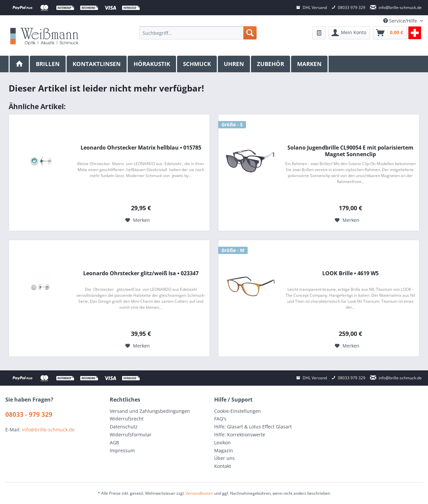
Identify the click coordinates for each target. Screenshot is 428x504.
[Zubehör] (271, 64)
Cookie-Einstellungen (238, 411)
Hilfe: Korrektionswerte (240, 435)
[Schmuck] (197, 64)
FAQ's (220, 419)
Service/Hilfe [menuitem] (401, 21)
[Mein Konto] (349, 33)
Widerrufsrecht (127, 419)
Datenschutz (124, 427)
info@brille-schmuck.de (48, 430)
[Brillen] (48, 64)
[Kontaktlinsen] (97, 64)
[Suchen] (250, 33)
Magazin (224, 450)
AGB (114, 442)
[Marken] (310, 64)
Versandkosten (199, 493)
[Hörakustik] (152, 64)
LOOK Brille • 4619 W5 (350, 273)
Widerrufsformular (131, 435)
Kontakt (223, 466)
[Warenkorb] (390, 33)
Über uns (224, 458)
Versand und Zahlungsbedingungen (150, 411)
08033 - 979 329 (29, 414)
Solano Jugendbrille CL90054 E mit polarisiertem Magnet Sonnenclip (350, 151)
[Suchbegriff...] (198, 33)
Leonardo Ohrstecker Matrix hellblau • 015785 (141, 148)
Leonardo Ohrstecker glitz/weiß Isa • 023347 (141, 273)
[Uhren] (234, 64)
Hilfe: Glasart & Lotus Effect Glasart (253, 427)
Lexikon (222, 442)
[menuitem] (198, 33)
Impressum (122, 450)
